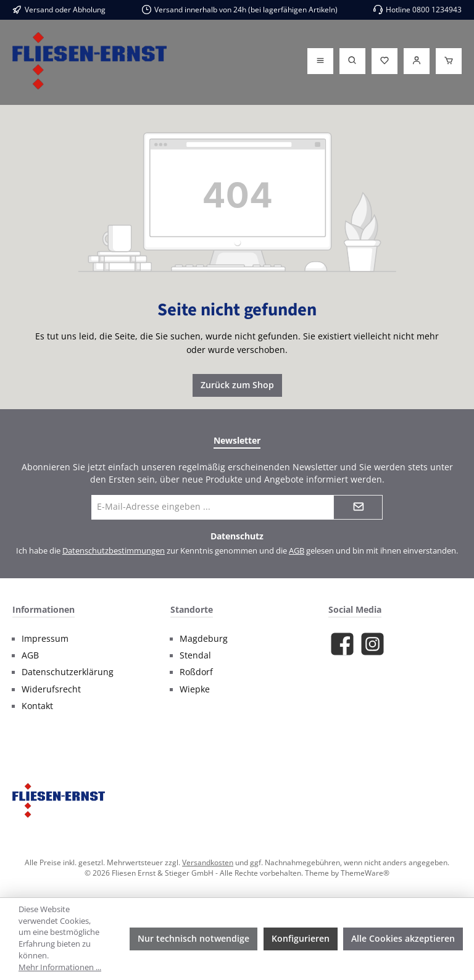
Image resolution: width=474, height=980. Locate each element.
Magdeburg (204, 639)
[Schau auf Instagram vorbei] (372, 644)
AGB (297, 551)
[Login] (417, 61)
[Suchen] (352, 61)
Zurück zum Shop (237, 385)
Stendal (195, 655)
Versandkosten (208, 862)
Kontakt (37, 706)
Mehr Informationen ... (60, 967)
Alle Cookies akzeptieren (403, 938)
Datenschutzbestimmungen (114, 551)
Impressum (45, 639)
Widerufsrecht (51, 689)
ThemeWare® (365, 873)
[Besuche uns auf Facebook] (342, 644)
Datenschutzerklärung (68, 672)
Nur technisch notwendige (193, 938)
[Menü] (320, 61)
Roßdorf (196, 672)
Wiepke (195, 689)
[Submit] (358, 507)
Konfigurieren (301, 938)
